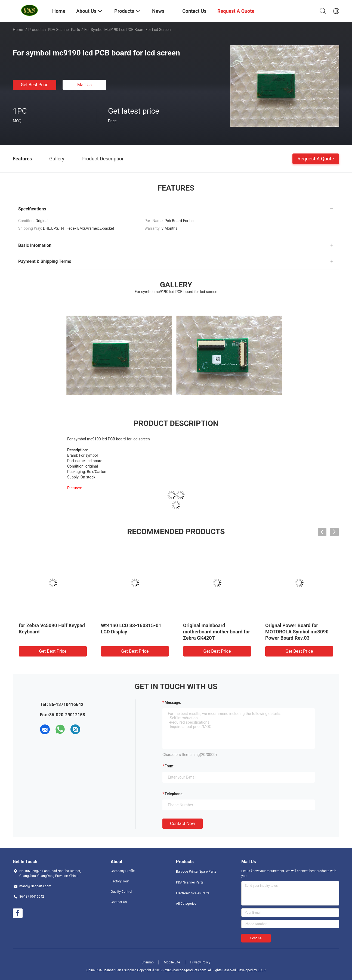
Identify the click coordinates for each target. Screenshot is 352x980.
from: (169, 766)
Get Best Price (35, 85)
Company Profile (123, 871)
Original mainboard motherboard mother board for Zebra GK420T (217, 632)
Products (36, 30)
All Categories (186, 904)
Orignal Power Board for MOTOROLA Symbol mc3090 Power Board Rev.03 (297, 632)
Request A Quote (316, 158)
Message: (173, 702)
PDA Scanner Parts (64, 30)
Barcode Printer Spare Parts (196, 872)
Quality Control (121, 892)
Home (18, 30)
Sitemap (148, 962)
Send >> (256, 938)
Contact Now (183, 824)
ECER (262, 970)
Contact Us (119, 902)
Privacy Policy (200, 962)
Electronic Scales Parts (193, 893)
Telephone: (174, 794)
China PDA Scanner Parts (105, 970)
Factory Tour (120, 881)
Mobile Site (172, 962)
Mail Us (84, 85)
